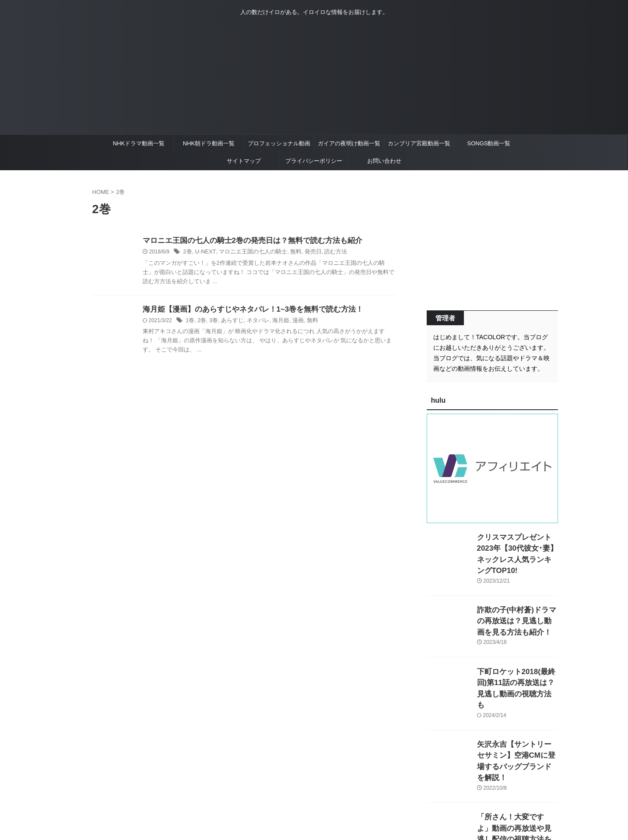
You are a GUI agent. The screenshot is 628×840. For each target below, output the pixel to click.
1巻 (190, 322)
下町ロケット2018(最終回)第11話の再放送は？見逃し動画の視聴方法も (517, 670)
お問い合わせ (384, 161)
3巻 (212, 322)
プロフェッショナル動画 (279, 143)
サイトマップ (244, 161)
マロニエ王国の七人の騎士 (248, 253)
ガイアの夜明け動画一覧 (349, 143)
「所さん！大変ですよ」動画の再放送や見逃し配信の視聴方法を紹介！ (517, 793)
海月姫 (275, 322)
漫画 (291, 322)
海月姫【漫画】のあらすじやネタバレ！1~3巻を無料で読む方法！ (247, 310)
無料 (288, 253)
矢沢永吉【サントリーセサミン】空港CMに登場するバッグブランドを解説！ (517, 732)
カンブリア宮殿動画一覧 (419, 143)
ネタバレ (253, 322)
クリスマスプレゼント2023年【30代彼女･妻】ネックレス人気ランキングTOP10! (516, 547)
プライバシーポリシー (314, 161)
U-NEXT (204, 253)
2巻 (188, 253)
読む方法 (325, 253)
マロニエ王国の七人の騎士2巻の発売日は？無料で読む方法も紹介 (246, 241)
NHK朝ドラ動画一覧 (209, 143)
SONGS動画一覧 (489, 143)
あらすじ (229, 322)
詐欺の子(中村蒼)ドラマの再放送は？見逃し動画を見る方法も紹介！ (517, 608)
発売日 (303, 253)
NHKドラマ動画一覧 (139, 143)
